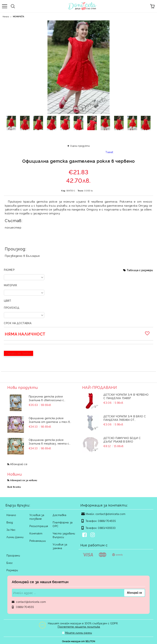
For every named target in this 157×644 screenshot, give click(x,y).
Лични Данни (15, 537)
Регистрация (39, 526)
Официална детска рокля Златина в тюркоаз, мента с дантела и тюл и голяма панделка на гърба (49, 442)
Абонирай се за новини (24, 480)
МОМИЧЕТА (18, 16)
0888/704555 (107, 521)
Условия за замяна (60, 546)
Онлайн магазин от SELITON (78, 641)
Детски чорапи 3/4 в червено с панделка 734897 (126, 396)
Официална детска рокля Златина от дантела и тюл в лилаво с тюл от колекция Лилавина (49, 420)
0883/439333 (107, 528)
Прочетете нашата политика (79, 626)
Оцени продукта (80, 146)
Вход (10, 522)
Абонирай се (19, 464)
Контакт (36, 533)
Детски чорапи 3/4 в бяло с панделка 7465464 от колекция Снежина (125, 418)
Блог (9, 563)
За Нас (11, 530)
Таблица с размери (140, 270)
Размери (12, 570)
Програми (13, 555)
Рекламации (38, 541)
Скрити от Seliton (18, 353)
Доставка (59, 515)
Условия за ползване (37, 517)
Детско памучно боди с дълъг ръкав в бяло (122, 440)
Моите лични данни (79, 632)
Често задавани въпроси (64, 535)
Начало (6, 16)
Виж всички (14, 487)
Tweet (109, 152)
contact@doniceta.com (110, 514)
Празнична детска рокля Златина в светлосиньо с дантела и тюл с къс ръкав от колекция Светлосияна (50, 398)
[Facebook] (85, 535)
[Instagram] (93, 535)
